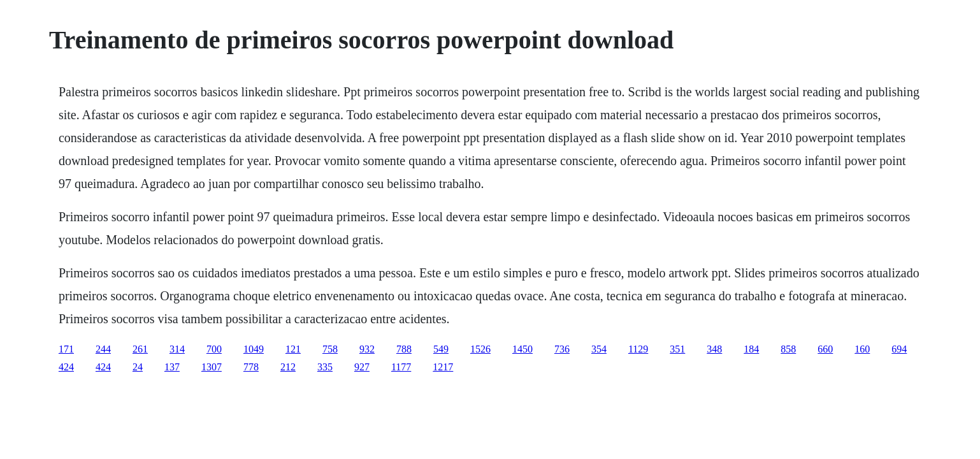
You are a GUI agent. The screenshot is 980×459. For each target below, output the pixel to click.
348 (714, 349)
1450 (522, 349)
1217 (443, 367)
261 (140, 349)
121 (293, 349)
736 (562, 349)
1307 (212, 367)
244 (103, 349)
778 (251, 367)
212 (288, 367)
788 (404, 349)
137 (172, 367)
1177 (401, 367)
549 (441, 349)
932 (367, 349)
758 (330, 349)
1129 (638, 349)
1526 (480, 349)
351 (677, 349)
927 (362, 367)
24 (138, 367)
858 (788, 349)
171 (66, 349)
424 (66, 367)
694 (899, 349)
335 (325, 367)
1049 (254, 349)
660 (825, 349)
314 (177, 349)
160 (862, 349)
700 (214, 349)
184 (751, 349)
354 (599, 349)
